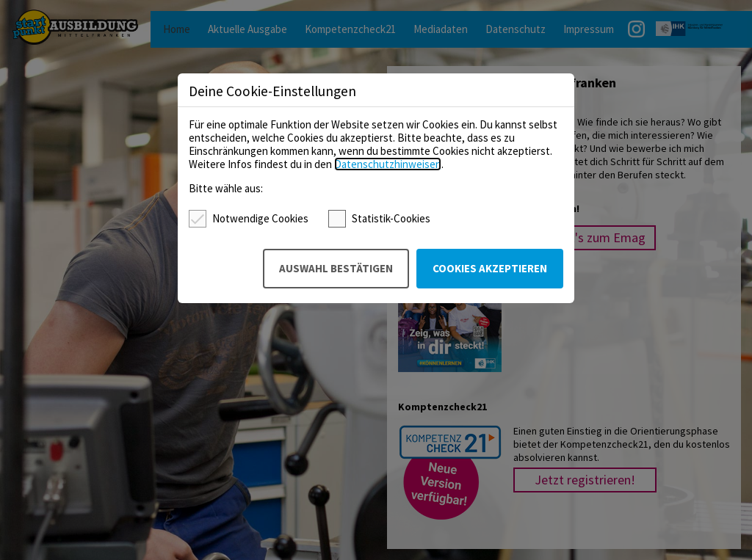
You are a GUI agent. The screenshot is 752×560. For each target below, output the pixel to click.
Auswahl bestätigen (336, 268)
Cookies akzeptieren (490, 268)
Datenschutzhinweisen (388, 164)
